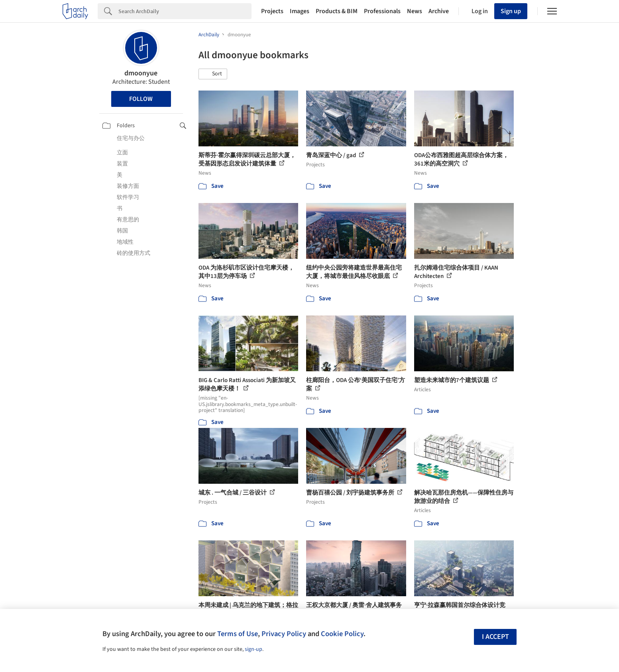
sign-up (253, 649)
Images (300, 11)
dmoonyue (141, 73)
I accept (495, 637)
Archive (439, 11)
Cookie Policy (342, 634)
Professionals (382, 11)
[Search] (185, 11)
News (415, 11)
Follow (141, 99)
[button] (213, 74)
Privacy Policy (284, 634)
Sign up (511, 11)
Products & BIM (337, 11)
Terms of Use (238, 634)
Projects (272, 11)
